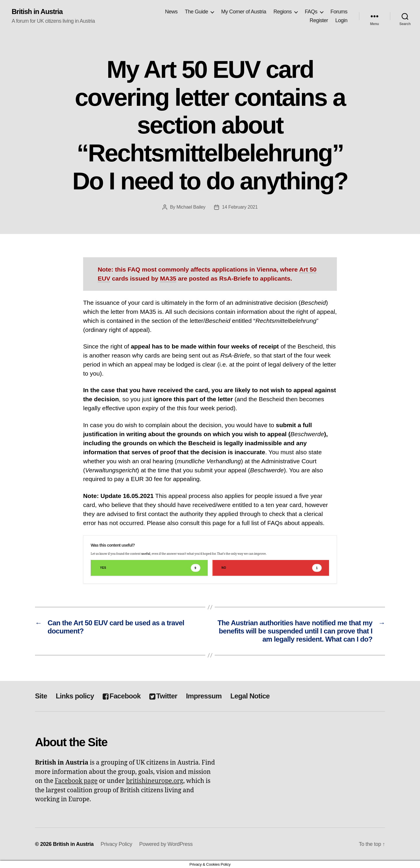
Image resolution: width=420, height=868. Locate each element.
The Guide (197, 12)
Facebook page (76, 781)
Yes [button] (150, 568)
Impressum (204, 696)
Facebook (122, 696)
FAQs (311, 12)
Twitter (163, 696)
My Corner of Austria (244, 12)
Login (341, 20)
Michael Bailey (191, 207)
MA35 (168, 278)
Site (41, 696)
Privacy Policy (116, 844)
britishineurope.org (155, 781)
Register (319, 20)
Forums (339, 12)
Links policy (75, 696)
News (171, 12)
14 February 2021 (240, 207)
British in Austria (37, 12)
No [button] (272, 568)
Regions (282, 12)
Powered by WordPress (166, 844)
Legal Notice (250, 696)
